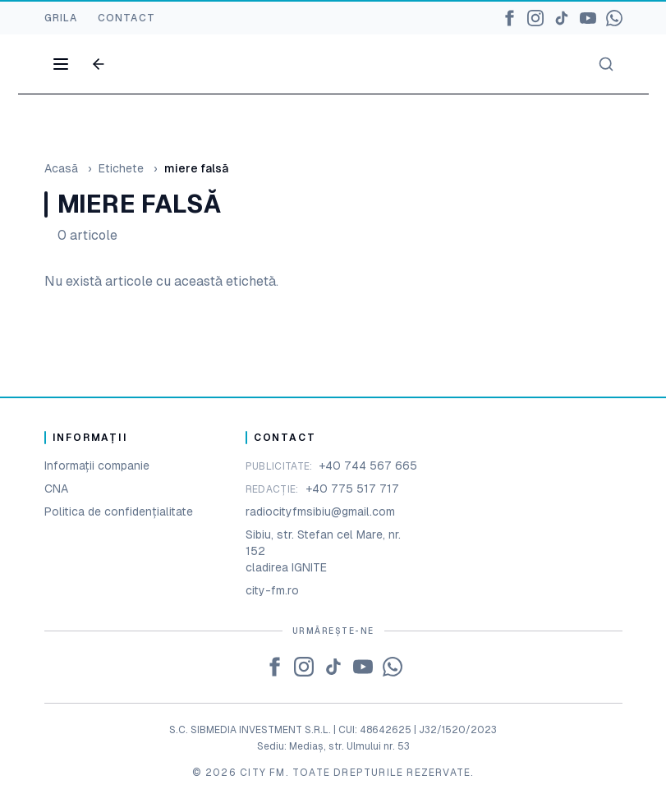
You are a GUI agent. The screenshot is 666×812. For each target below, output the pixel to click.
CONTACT (126, 18)
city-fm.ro (272, 590)
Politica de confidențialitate (119, 512)
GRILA (61, 18)
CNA (56, 489)
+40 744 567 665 (368, 466)
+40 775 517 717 (352, 489)
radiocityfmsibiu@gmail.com (320, 512)
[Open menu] (61, 64)
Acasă (61, 168)
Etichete (121, 168)
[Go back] (99, 64)
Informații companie (97, 466)
